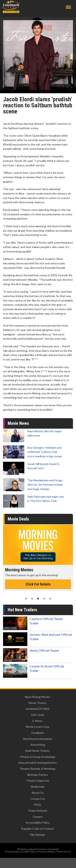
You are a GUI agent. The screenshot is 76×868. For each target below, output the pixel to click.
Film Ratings (38, 835)
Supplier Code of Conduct (38, 829)
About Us (38, 793)
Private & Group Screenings (38, 757)
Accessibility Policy (38, 822)
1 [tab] (26, 599)
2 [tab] (32, 599)
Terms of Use (64, 852)
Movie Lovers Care (38, 727)
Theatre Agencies (38, 781)
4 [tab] (44, 599)
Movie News (18, 423)
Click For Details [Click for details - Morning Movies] (38, 584)
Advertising (38, 745)
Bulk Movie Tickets (38, 751)
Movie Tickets (38, 703)
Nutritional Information (38, 739)
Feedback (38, 733)
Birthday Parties (38, 775)
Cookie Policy (29, 852)
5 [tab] (50, 599)
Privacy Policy (12, 852)
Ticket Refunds (38, 811)
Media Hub (38, 787)
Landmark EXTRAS (38, 709)
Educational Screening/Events (38, 763)
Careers (38, 817)
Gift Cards (38, 715)
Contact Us (38, 799)
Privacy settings (46, 852)
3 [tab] (38, 599)
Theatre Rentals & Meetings (38, 769)
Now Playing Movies (38, 697)
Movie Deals (18, 519)
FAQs (38, 805)
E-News (38, 721)
